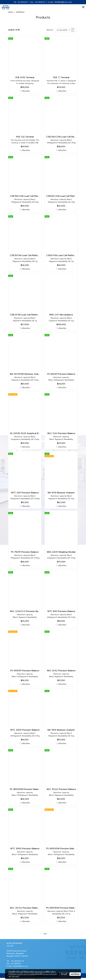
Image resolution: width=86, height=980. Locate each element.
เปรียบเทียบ (26, 91)
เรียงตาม (51, 30)
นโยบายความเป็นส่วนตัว (50, 974)
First (41, 934)
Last (45, 934)
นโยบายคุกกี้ (15, 976)
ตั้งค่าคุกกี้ (64, 974)
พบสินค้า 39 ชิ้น (14, 30)
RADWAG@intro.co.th (21, 966)
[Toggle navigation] (83, 7)
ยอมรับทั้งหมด (75, 974)
